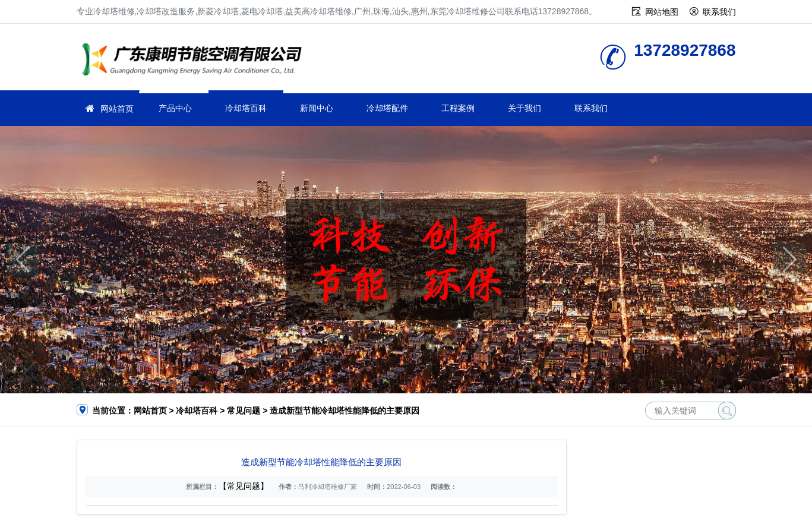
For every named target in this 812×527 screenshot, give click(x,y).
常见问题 (244, 411)
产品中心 (175, 108)
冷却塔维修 (195, 61)
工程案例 (458, 108)
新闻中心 (317, 108)
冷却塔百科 (246, 108)
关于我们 (525, 108)
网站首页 (117, 109)
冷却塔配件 (387, 108)
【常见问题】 (244, 486)
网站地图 (662, 12)
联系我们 (719, 12)
